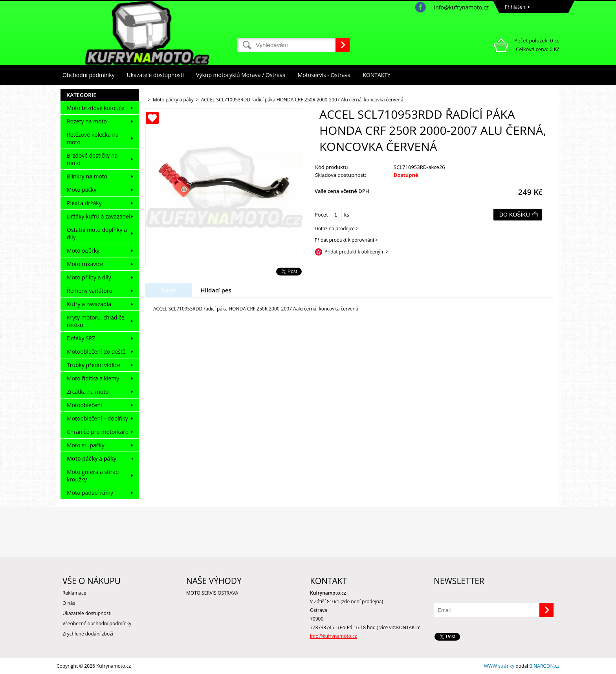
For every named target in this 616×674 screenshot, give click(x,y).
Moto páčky (82, 190)
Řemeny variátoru (90, 291)
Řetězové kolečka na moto (93, 138)
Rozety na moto (87, 121)
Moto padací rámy (90, 493)
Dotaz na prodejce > (337, 229)
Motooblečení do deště (96, 352)
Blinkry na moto (87, 176)
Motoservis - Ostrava (324, 75)
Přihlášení (516, 7)
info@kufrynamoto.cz (461, 7)
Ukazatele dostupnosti (156, 75)
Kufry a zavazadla (89, 304)
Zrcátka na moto (88, 392)
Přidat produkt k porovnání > (346, 240)
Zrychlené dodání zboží (88, 634)
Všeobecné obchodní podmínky (97, 623)
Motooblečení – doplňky (97, 418)
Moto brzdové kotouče (96, 108)
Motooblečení (84, 405)
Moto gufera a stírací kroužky (93, 476)
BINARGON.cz (544, 666)
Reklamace (74, 593)
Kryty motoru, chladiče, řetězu (96, 321)
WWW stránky (499, 666)
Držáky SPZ (81, 338)
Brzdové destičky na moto (92, 159)
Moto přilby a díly (89, 277)
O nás (69, 603)
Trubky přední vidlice (93, 365)
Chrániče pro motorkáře (98, 432)
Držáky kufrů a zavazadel (99, 216)
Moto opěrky (83, 251)
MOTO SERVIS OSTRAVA (212, 593)
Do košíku (515, 215)
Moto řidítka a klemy (93, 378)
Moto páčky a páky (92, 458)
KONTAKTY (377, 75)
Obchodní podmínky (89, 75)
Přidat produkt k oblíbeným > (357, 252)
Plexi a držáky (84, 203)
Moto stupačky (86, 445)
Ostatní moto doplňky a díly (97, 233)
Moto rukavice (85, 264)
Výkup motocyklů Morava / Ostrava (241, 75)
